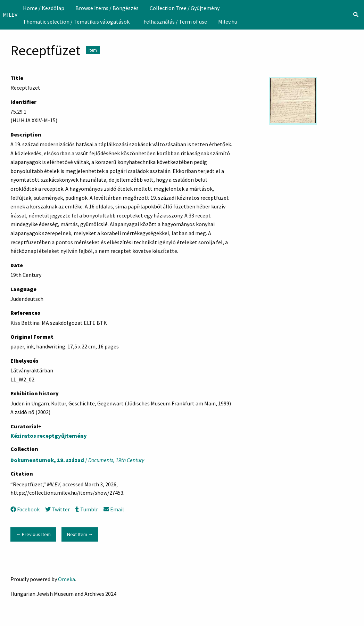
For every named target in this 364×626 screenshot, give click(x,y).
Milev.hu (228, 22)
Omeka (67, 579)
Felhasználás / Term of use (175, 22)
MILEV (10, 15)
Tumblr (86, 509)
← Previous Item (33, 534)
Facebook (25, 509)
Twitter (57, 509)
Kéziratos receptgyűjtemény (49, 436)
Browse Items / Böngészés (107, 8)
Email (114, 509)
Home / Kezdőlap (44, 8)
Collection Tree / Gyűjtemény (185, 8)
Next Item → (80, 534)
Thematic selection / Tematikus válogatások (76, 22)
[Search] (356, 15)
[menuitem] (44, 8)
